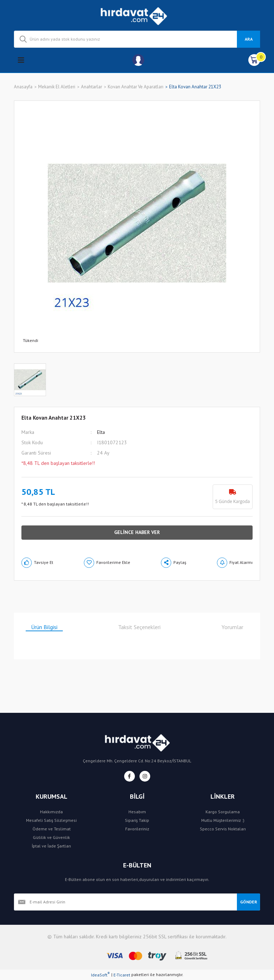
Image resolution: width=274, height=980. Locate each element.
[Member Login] (138, 60)
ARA (249, 39)
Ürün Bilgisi (44, 627)
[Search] (137, 39)
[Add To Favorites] (107, 563)
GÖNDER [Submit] (249, 902)
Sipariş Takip (137, 820)
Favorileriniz (137, 829)
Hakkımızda (51, 812)
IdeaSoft (100, 975)
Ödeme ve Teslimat (52, 829)
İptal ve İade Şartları (51, 846)
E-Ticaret (122, 975)
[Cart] (254, 60)
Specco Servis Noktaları (223, 829)
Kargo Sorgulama (223, 812)
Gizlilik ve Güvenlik (51, 837)
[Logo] (137, 15)
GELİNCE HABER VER (137, 532)
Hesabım (137, 812)
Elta (101, 432)
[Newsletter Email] (125, 902)
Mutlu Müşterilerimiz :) (223, 820)
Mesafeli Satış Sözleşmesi (51, 820)
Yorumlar (232, 627)
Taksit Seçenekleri (139, 627)
